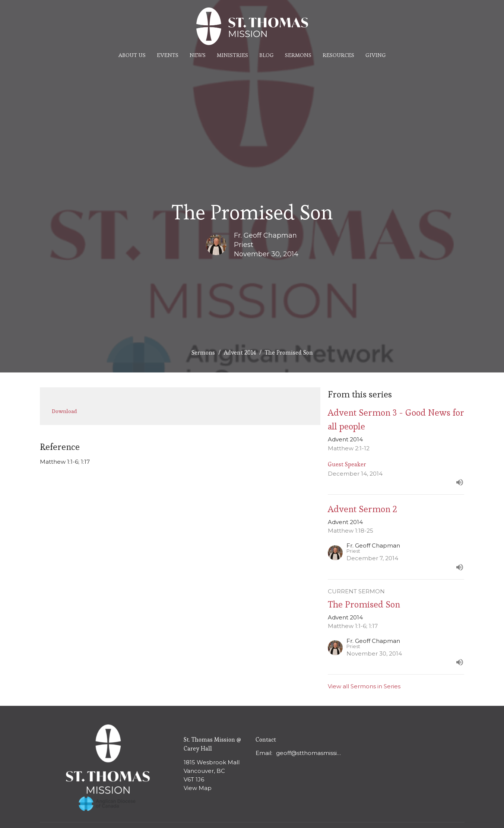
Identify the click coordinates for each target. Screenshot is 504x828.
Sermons (298, 55)
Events (168, 55)
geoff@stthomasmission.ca (310, 753)
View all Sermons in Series (364, 686)
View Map (198, 788)
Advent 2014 (240, 353)
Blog (267, 55)
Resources (338, 55)
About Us (132, 55)
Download (64, 411)
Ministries (232, 55)
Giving (376, 55)
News (198, 55)
